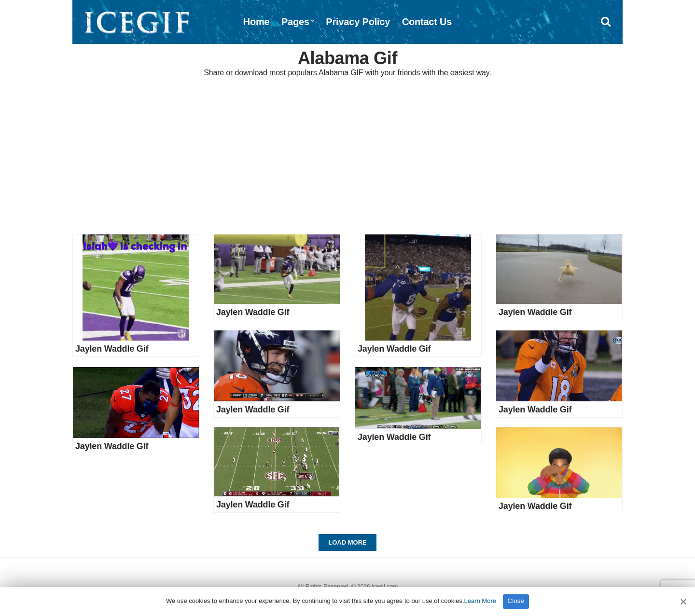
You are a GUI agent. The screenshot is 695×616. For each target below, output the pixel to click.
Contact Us (427, 22)
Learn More (480, 601)
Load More (347, 542)
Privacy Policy (358, 22)
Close (516, 601)
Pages (295, 22)
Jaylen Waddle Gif (112, 349)
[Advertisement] (347, 157)
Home (257, 22)
